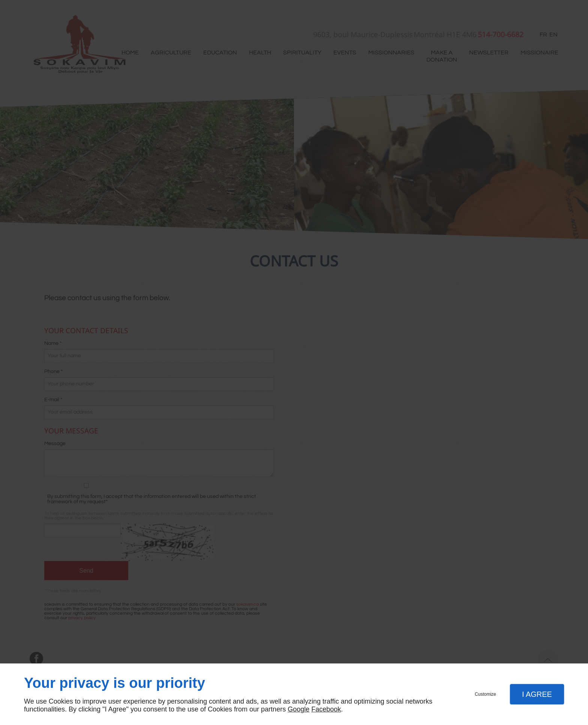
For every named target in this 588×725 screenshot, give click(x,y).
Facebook (326, 709)
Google (298, 709)
